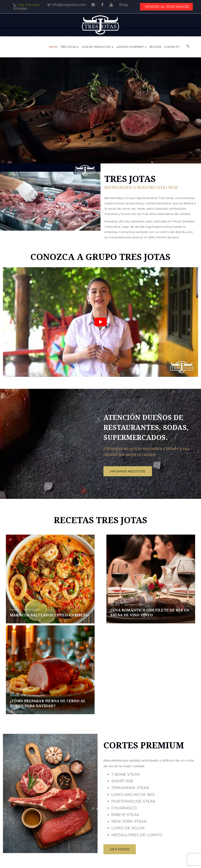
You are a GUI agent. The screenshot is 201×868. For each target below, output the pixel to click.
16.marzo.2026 (32, 610)
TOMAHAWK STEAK (130, 788)
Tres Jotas (70, 47)
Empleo (20, 8)
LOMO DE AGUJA (128, 828)
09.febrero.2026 (134, 605)
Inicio (53, 47)
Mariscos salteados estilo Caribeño (49, 615)
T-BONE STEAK (126, 774)
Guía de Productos (97, 47)
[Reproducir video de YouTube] (100, 322)
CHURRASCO (124, 808)
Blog (123, 5)
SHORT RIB (122, 781)
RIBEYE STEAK (125, 815)
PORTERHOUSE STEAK (133, 801)
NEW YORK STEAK (129, 821)
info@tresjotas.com (69, 5)
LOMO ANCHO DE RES (133, 795)
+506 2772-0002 (28, 5)
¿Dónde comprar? (131, 47)
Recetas (155, 47)
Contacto (172, 47)
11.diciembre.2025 (34, 695)
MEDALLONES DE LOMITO (137, 835)
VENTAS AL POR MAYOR (167, 7)
